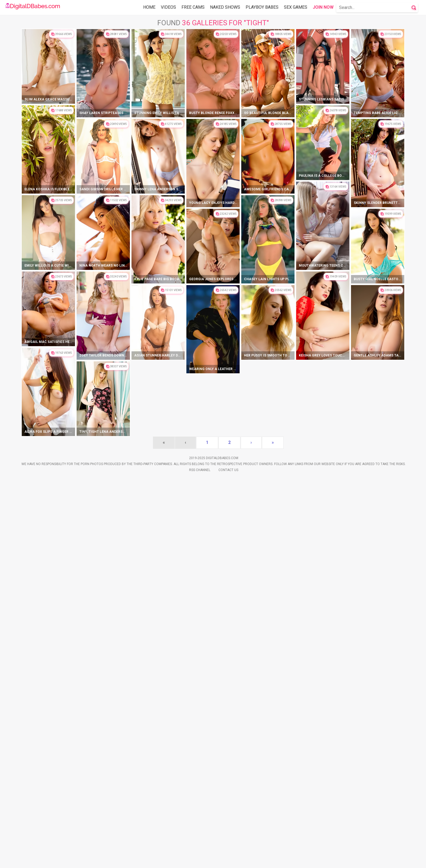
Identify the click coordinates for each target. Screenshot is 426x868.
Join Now (323, 7)
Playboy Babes (262, 7)
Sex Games (296, 7)
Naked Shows (225, 7)
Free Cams (193, 7)
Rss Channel (200, 860)
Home (149, 7)
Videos (168, 7)
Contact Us (228, 860)
